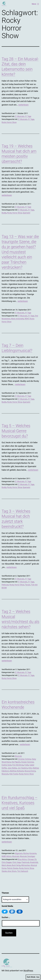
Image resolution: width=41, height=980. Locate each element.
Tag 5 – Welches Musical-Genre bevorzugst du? (16, 431)
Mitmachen (26, 865)
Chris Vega (17, 862)
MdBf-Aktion (7, 856)
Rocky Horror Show (9, 122)
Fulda (27, 765)
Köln (30, 768)
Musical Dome (30, 771)
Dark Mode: (33, 977)
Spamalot (26, 213)
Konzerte (33, 853)
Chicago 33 (32, 859)
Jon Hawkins (23, 768)
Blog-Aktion (22, 859)
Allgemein (19, 853)
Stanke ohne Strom (9, 871)
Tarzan (28, 585)
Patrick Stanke (13, 868)
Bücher (26, 853)
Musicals (18, 756)
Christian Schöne (24, 759)
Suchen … (6, 917)
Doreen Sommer (28, 762)
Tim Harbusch (23, 871)
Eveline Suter (7, 765)
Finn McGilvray (18, 765)
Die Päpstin (16, 762)
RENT (27, 319)
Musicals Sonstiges (27, 856)
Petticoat (5, 585)
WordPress (28, 971)
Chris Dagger (7, 862)
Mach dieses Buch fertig (11, 865)
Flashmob (25, 862)
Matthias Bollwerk (17, 771)
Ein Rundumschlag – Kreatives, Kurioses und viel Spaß (20, 803)
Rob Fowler (14, 774)
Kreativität (34, 862)
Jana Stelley (12, 768)
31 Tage (28, 116)
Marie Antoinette (17, 319)
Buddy (4, 213)
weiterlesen (24, 105)
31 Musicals (19, 116)
